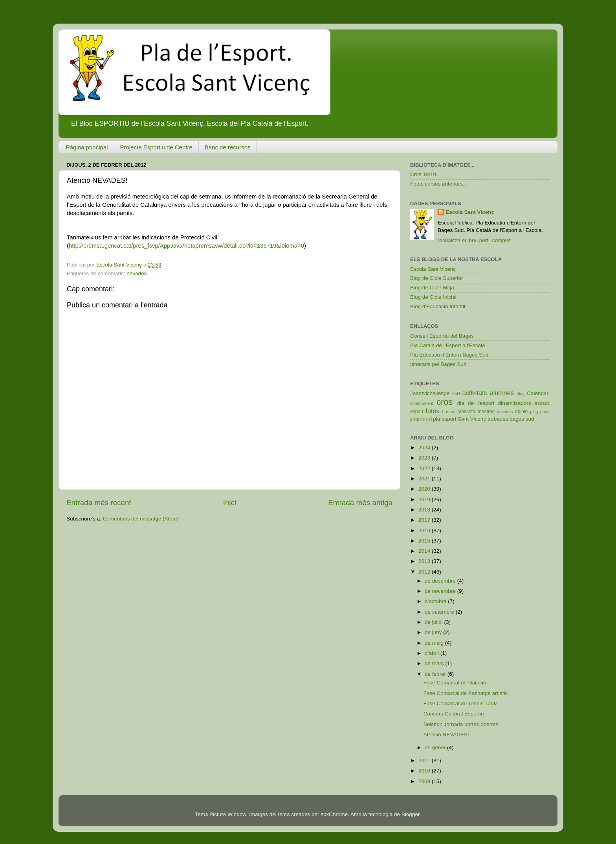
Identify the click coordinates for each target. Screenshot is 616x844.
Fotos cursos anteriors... (439, 184)
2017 (425, 520)
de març (435, 663)
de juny (434, 632)
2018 (425, 510)
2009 (425, 781)
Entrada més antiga (360, 503)
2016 (425, 530)
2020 (425, 489)
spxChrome (334, 814)
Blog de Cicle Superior (436, 278)
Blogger (411, 814)
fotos (433, 411)
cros (445, 402)
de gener (436, 747)
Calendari (538, 393)
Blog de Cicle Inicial (433, 297)
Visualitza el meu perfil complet (474, 240)
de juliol (434, 622)
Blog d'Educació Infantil (438, 306)
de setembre (440, 612)
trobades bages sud (511, 419)
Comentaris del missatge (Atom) (141, 519)
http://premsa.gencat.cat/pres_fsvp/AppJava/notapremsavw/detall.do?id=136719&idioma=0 (186, 246)
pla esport (445, 419)
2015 (425, 541)
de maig (435, 643)
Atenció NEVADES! (446, 735)
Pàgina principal (87, 147)
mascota (466, 412)
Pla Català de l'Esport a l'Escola (448, 345)
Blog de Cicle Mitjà (432, 288)
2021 (425, 479)
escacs (542, 403)
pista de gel (421, 419)
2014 (425, 551)
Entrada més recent (99, 503)
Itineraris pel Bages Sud (438, 364)
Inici (230, 503)
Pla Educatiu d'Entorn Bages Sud (449, 355)
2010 (425, 771)
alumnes (502, 393)
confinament (422, 403)
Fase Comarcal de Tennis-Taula (461, 703)
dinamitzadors (515, 403)
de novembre (441, 591)
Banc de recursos (228, 147)
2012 (425, 572)
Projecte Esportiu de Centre (156, 147)
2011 (425, 760)
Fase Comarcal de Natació (455, 683)
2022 (425, 468)
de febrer (436, 674)
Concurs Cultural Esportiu (454, 714)
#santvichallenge (430, 393)
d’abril (433, 653)
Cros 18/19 (423, 174)
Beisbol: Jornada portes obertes (461, 724)
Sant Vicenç (472, 419)
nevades (137, 273)
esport (417, 412)
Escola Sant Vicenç (470, 212)
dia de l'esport (476, 403)
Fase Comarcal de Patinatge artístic (466, 693)
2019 (425, 499)
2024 (425, 448)
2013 (425, 561)
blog (521, 393)
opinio (521, 412)
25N (456, 393)
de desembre (441, 581)
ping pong (540, 412)
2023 (425, 458)
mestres (486, 412)
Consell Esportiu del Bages (442, 336)
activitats (475, 393)
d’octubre (436, 601)
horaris (449, 412)
